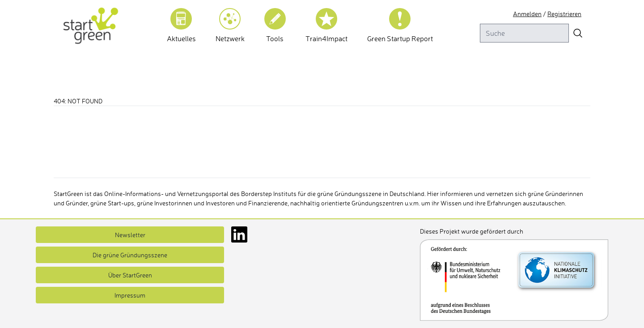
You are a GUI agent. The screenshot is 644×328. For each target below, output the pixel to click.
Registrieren (566, 14)
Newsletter (130, 235)
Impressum (130, 295)
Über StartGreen (130, 275)
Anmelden (533, 14)
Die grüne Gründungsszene (130, 255)
